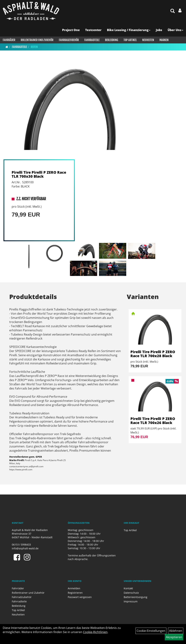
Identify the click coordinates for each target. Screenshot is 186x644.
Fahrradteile (92, 40)
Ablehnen (176, 631)
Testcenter (93, 30)
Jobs (159, 30)
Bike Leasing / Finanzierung (129, 30)
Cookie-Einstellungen (151, 631)
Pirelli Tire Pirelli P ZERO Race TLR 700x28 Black (153, 354)
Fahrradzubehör (69, 40)
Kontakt (128, 588)
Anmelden (74, 588)
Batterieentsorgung (136, 597)
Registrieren (75, 593)
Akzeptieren (174, 637)
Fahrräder (9, 40)
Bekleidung (112, 40)
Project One (71, 30)
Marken (164, 40)
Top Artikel (130, 40)
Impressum (131, 601)
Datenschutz (131, 593)
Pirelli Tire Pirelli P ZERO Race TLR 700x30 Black (39, 174)
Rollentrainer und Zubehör (37, 40)
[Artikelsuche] (173, 11)
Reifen (34, 47)
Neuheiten (148, 40)
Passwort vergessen (80, 597)
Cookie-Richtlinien (95, 632)
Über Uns (175, 30)
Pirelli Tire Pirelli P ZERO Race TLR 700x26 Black (153, 421)
